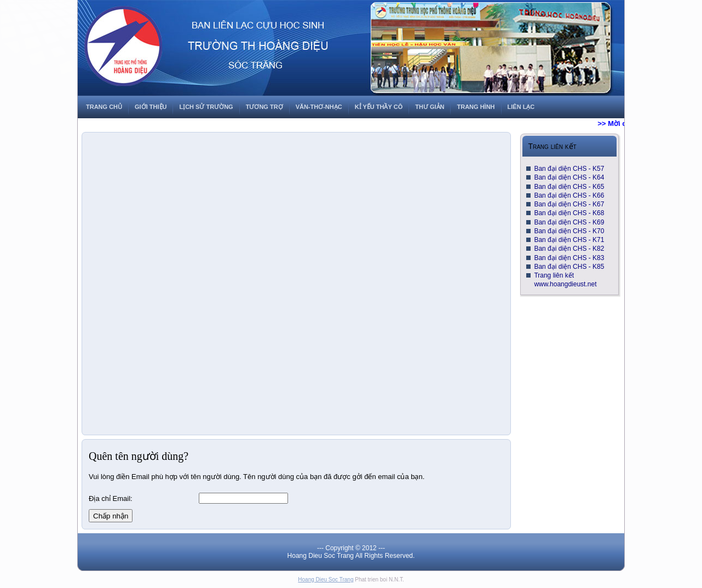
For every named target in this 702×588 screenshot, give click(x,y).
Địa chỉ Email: (111, 498)
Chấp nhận (111, 516)
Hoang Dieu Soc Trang (326, 580)
